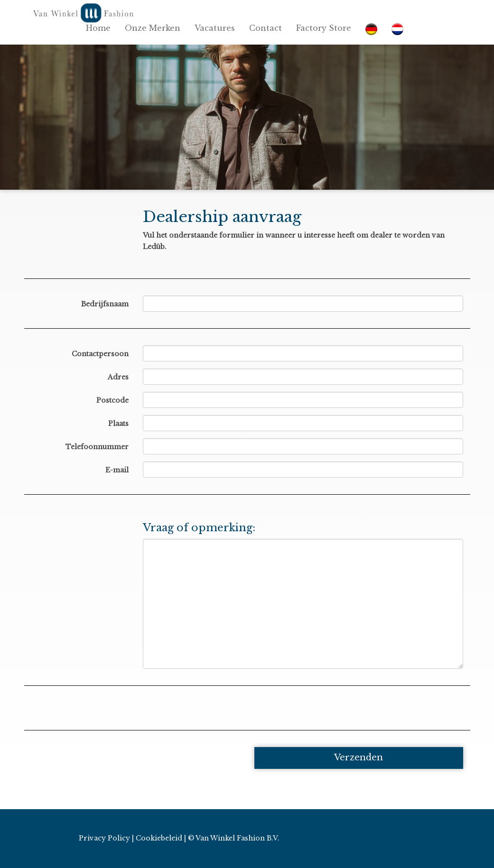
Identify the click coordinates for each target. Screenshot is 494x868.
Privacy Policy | (106, 838)
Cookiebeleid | (161, 838)
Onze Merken (153, 28)
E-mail (117, 470)
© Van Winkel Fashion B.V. (234, 838)
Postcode (112, 400)
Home (98, 28)
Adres (118, 377)
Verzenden (359, 757)
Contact (266, 28)
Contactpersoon (100, 354)
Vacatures (215, 28)
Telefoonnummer (97, 447)
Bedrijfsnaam (105, 304)
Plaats (118, 424)
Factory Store (324, 28)
